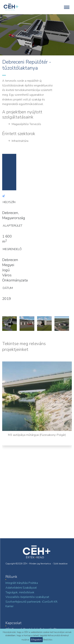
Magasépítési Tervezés (25, 124)
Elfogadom (36, 640)
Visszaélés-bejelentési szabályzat (27, 597)
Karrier (10, 606)
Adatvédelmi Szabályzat (21, 588)
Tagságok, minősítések (20, 592)
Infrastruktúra (18, 141)
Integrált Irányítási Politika (22, 583)
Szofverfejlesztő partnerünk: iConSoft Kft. (32, 602)
